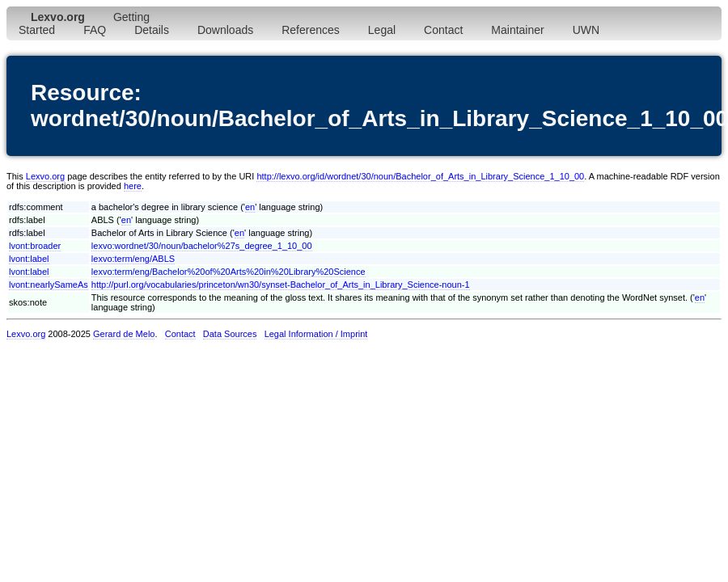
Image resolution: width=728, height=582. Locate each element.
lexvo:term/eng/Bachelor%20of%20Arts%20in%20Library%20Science (229, 272)
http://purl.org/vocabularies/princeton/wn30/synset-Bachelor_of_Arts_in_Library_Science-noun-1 (281, 285)
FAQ (95, 30)
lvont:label (29, 259)
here (133, 186)
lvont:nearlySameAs (49, 285)
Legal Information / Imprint (316, 334)
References (311, 30)
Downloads (225, 30)
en (250, 207)
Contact (443, 30)
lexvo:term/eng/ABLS (133, 259)
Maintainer (517, 30)
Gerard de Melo (124, 334)
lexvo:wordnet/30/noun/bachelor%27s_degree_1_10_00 (202, 246)
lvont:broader (35, 246)
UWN (586, 30)
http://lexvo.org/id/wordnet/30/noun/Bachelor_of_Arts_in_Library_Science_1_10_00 (420, 176)
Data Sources (230, 334)
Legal (382, 30)
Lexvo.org (45, 176)
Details (152, 30)
